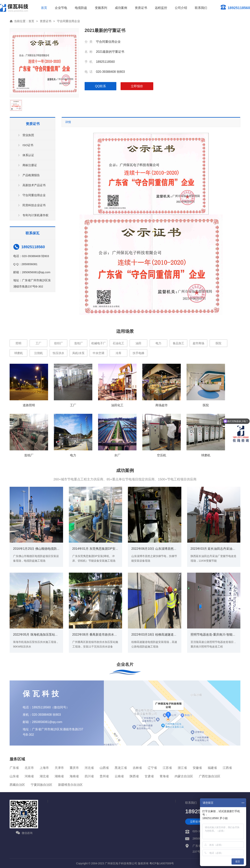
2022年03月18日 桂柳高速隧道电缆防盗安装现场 (165, 635)
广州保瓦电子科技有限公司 (121, 863)
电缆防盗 (81, 8)
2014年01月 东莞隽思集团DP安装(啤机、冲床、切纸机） (111, 549)
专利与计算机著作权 (35, 215)
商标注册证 (30, 165)
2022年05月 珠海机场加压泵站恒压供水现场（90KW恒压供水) (56, 635)
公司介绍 (181, 8)
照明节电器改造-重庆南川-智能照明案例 (218, 635)
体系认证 (28, 155)
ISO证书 (28, 145)
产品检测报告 (31, 175)
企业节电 (61, 8)
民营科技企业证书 (34, 205)
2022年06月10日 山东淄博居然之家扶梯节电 (162, 549)
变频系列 (101, 8)
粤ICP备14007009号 (162, 863)
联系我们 (201, 8)
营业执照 (28, 135)
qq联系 (100, 86)
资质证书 (141, 8)
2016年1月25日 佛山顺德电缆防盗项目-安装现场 (46, 549)
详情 (68, 122)
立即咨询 (195, 822)
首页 (44, 8)
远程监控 (161, 8)
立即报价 (137, 86)
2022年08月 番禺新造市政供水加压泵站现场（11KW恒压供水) (115, 635)
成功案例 (121, 8)
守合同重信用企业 (68, 21)
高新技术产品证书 (34, 185)
